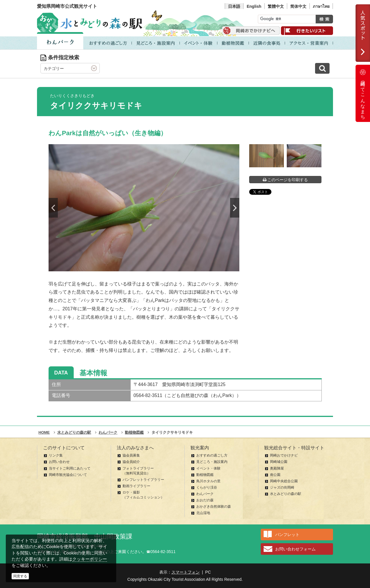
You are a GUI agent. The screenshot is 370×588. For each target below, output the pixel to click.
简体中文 (298, 6)
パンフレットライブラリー (143, 480)
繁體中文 (276, 6)
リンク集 (56, 455)
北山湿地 (203, 513)
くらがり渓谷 (207, 487)
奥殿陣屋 (277, 468)
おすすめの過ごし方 (212, 455)
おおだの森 (205, 500)
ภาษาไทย (321, 6)
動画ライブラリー (136, 486)
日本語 (234, 6)
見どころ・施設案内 (212, 462)
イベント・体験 (208, 468)
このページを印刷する (285, 180)
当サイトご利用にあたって (70, 468)
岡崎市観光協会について (68, 475)
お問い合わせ (59, 462)
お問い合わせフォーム (295, 549)
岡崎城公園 (279, 462)
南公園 (275, 475)
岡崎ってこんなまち (363, 93)
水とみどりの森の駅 (286, 494)
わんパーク (205, 494)
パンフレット (287, 535)
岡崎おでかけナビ (284, 455)
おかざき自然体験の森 (214, 507)
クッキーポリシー (90, 559)
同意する (20, 576)
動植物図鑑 (205, 475)
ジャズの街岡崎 (282, 487)
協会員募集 (131, 455)
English (254, 6)
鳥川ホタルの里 (208, 481)
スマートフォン (186, 572)
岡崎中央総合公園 (284, 481)
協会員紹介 (131, 462)
